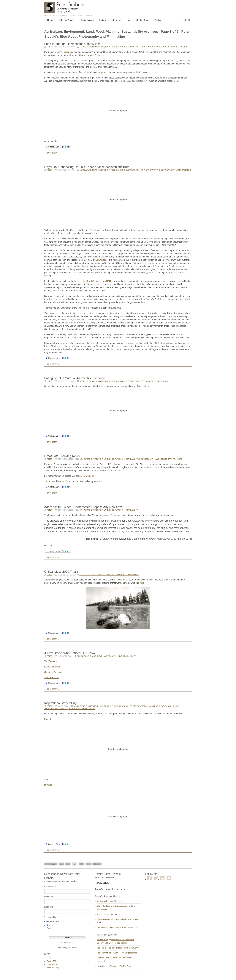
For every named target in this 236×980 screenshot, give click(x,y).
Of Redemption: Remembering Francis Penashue (117, 928)
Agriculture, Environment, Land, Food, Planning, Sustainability (109, 47)
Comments (53, 964)
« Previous (51, 864)
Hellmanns (108, 386)
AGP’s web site (87, 476)
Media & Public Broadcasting (82, 709)
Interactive (116, 20)
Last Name (49, 907)
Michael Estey (103, 940)
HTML (52, 925)
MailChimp (72, 948)
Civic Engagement (183, 170)
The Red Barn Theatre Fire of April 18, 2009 (122, 948)
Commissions (87, 20)
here (142, 583)
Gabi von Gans (103, 958)
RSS (185, 20)
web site (98, 481)
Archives (159, 20)
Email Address (50, 887)
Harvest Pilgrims (94, 55)
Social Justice (181, 47)
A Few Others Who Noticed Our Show (70, 653)
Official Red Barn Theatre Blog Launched (121, 953)
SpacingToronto (52, 677)
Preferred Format (52, 922)
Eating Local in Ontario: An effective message (75, 378)
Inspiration (162, 381)
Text (51, 929)
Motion (103, 20)
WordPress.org (53, 968)
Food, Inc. (49, 719)
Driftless (48, 785)
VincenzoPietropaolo (63, 52)
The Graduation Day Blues (108, 914)
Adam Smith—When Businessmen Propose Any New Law (83, 507)
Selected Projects (67, 20)
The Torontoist (51, 661)
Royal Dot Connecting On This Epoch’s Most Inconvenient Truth (87, 167)
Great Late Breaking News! (62, 456)
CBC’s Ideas (102, 260)
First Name (49, 897)
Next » (97, 864)
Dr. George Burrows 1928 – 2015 (110, 901)
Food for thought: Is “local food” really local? (74, 44)
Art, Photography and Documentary (157, 47)
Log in (49, 958)
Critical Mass (122, 580)
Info (129, 20)
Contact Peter (143, 20)
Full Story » (53, 153)
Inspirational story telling (61, 703)
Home (50, 20)
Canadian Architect (53, 672)
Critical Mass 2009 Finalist (62, 572)
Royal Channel (93, 281)
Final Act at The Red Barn (120, 966)
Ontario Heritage (52, 667)
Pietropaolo (101, 72)
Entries (51, 961)
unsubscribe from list (67, 942)
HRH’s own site (113, 281)
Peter (50, 47)
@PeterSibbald (103, 883)
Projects (178, 459)
